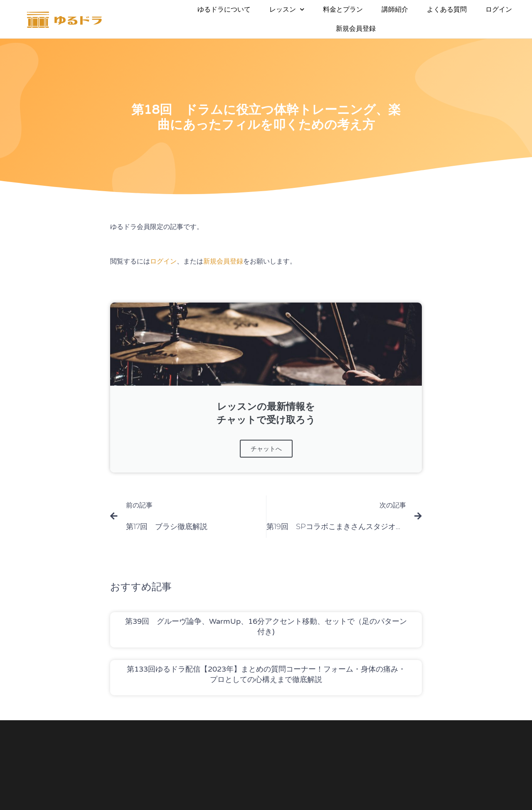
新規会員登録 (356, 28)
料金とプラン (343, 9)
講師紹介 (395, 9)
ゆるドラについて (224, 9)
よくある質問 (447, 9)
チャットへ (266, 449)
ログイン (499, 9)
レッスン (287, 9)
